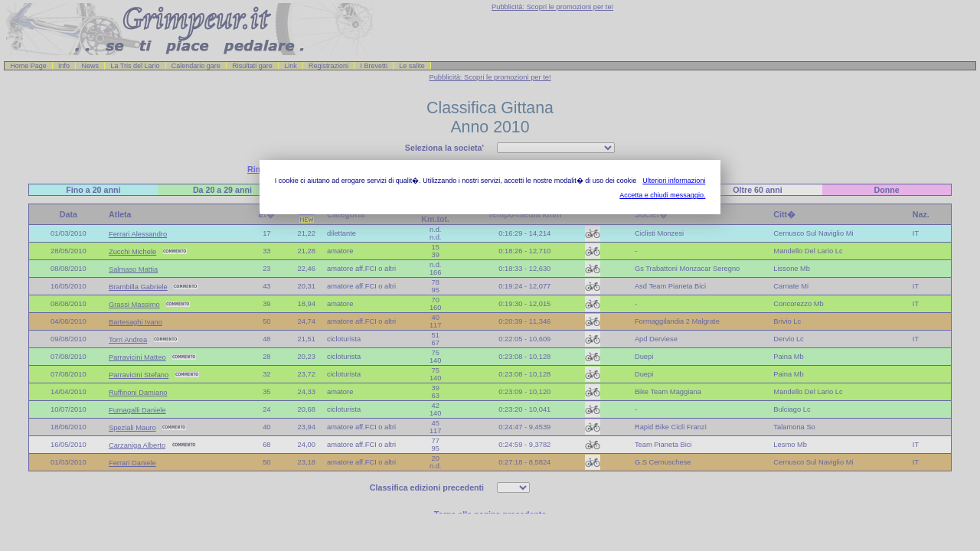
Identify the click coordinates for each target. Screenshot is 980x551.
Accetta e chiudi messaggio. (662, 195)
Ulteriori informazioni (674, 181)
